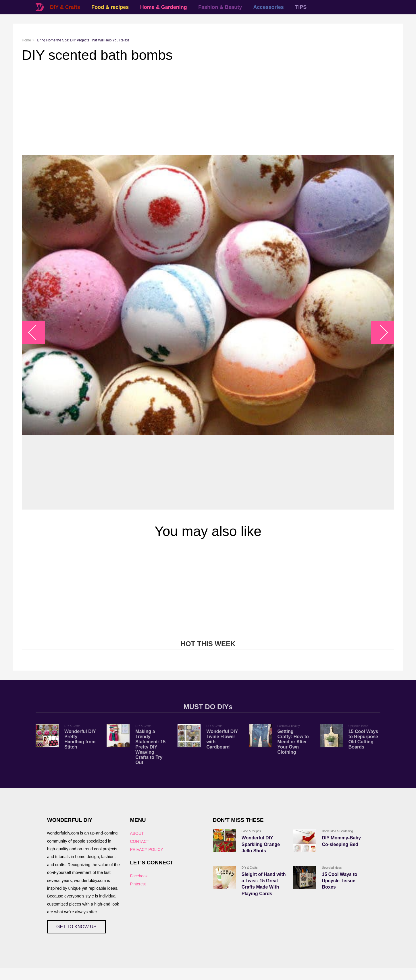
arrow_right (380, 332)
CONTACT (139, 841)
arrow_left (36, 332)
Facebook (139, 876)
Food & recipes (110, 7)
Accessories (269, 7)
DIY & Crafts (65, 7)
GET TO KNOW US (76, 927)
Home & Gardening (164, 7)
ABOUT (137, 833)
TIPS (301, 7)
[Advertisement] (194, 109)
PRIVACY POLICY (146, 849)
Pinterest (138, 884)
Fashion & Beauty (220, 7)
